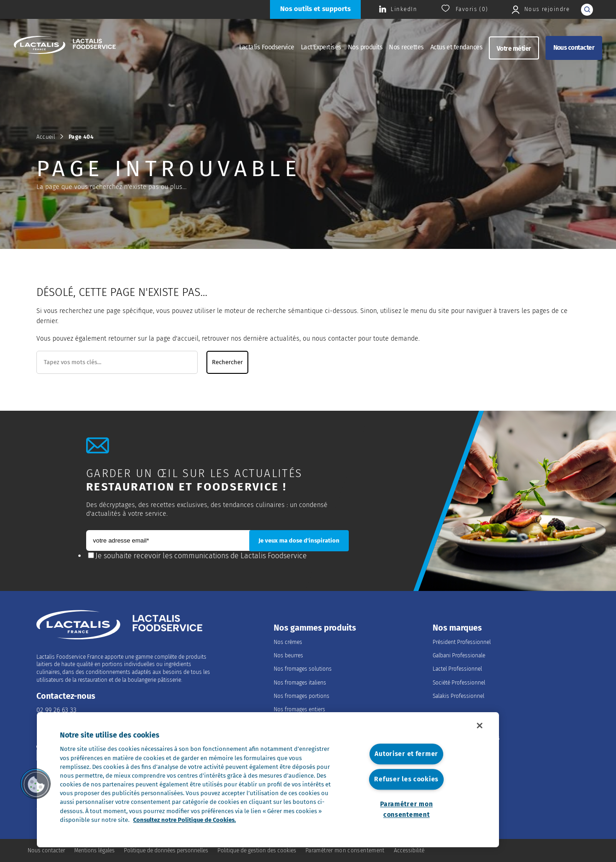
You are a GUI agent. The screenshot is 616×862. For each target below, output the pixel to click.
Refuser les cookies (406, 779)
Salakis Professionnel (458, 696)
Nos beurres (288, 655)
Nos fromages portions (302, 696)
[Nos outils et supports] (315, 9)
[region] (268, 780)
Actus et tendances (456, 47)
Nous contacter (574, 48)
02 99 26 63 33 (56, 710)
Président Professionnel (462, 642)
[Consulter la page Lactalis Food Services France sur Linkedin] (398, 9)
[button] (35, 784)
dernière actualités (271, 339)
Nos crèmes (288, 642)
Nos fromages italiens (300, 683)
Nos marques (457, 628)
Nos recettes (406, 47)
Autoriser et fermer (406, 754)
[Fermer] (480, 726)
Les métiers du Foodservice (466, 751)
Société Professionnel (459, 683)
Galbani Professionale (459, 655)
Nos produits (365, 47)
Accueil (46, 137)
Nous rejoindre (460, 724)
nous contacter (334, 339)
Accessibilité (409, 850)
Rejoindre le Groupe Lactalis (466, 738)
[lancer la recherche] (587, 10)
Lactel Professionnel (457, 669)
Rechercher (227, 362)
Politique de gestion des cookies (257, 850)
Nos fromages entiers (299, 709)
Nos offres (445, 765)
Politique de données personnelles (166, 850)
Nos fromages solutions (303, 669)
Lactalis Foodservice (267, 47)
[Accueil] (65, 46)
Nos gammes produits (315, 628)
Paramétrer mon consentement (406, 809)
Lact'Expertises (321, 47)
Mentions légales (94, 850)
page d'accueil (177, 339)
